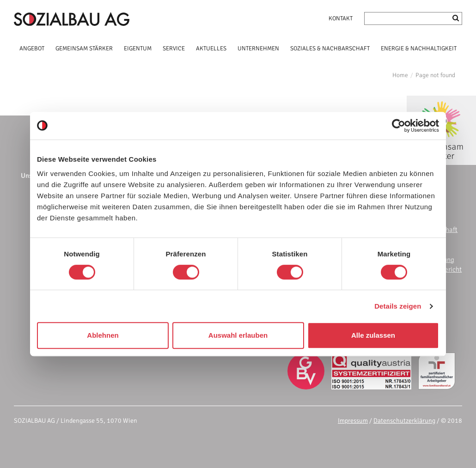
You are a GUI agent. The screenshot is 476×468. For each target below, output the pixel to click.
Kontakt (341, 18)
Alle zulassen (373, 335)
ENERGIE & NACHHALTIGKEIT (419, 49)
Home (400, 75)
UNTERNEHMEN (258, 49)
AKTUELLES (211, 49)
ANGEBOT (32, 49)
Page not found (435, 75)
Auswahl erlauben (238, 335)
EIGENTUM (138, 49)
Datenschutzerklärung (404, 421)
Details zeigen (398, 306)
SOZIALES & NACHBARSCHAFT (330, 49)
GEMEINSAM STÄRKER (84, 49)
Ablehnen (103, 335)
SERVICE (174, 49)
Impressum (353, 421)
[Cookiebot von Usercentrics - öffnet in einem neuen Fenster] (399, 126)
